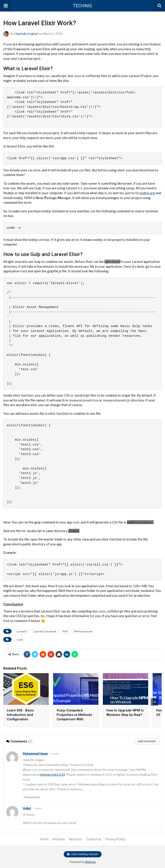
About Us (75, 839)
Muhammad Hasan (35, 753)
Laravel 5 (22, 631)
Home (44, 839)
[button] (6, 6)
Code (20, 640)
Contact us (94, 839)
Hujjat (27, 808)
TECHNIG (82, 6)
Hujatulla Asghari (26, 34)
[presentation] (154, 702)
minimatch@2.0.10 (52, 774)
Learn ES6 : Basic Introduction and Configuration (20, 715)
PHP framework (83, 631)
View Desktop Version (83, 854)
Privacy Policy (115, 839)
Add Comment (147, 741)
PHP (65, 631)
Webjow (90, 862)
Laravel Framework (45, 631)
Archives (59, 839)
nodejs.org (147, 193)
